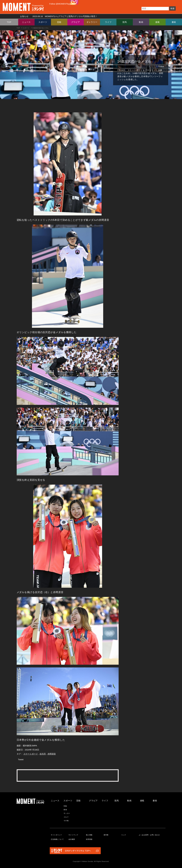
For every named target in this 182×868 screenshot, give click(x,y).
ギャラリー (92, 22)
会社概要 (72, 839)
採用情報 (89, 839)
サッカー (67, 813)
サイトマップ (73, 835)
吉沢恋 (43, 754)
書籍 (174, 22)
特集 (65, 806)
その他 (66, 821)
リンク (124, 835)
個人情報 (89, 835)
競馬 (125, 22)
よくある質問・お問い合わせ (149, 835)
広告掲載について (57, 839)
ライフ (108, 22)
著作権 (106, 835)
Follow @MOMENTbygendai (62, 4)
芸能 (59, 22)
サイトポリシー (56, 835)
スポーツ (43, 22)
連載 (157, 22)
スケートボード (31, 754)
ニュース (26, 22)
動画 (141, 22)
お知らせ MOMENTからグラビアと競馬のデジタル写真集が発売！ (58, 16)
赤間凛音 (52, 754)
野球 (65, 810)
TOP (9, 22)
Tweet (21, 759)
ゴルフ (66, 817)
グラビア (76, 22)
